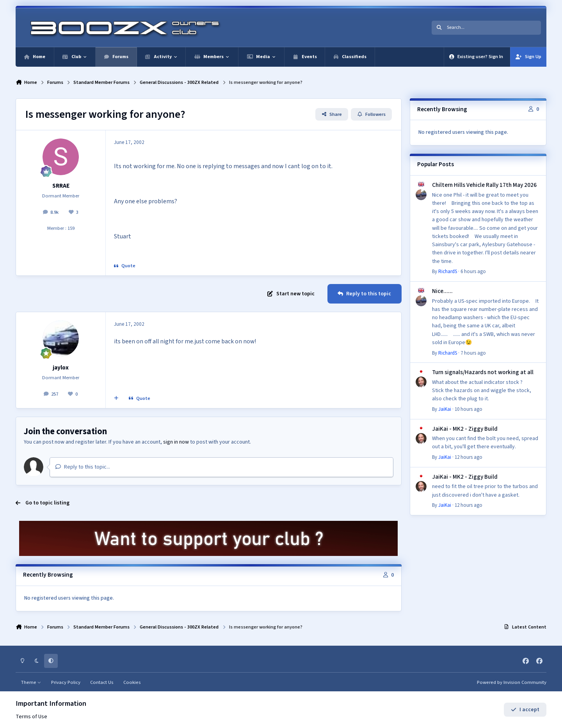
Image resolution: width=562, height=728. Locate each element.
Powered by (512, 682)
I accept (525, 710)
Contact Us (102, 682)
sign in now (176, 442)
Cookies (132, 682)
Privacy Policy (66, 682)
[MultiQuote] (116, 399)
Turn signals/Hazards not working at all (483, 372)
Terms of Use (31, 717)
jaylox (61, 368)
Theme (31, 682)
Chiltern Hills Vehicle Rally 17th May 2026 (484, 185)
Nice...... (442, 291)
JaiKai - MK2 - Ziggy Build (465, 429)
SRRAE (61, 186)
